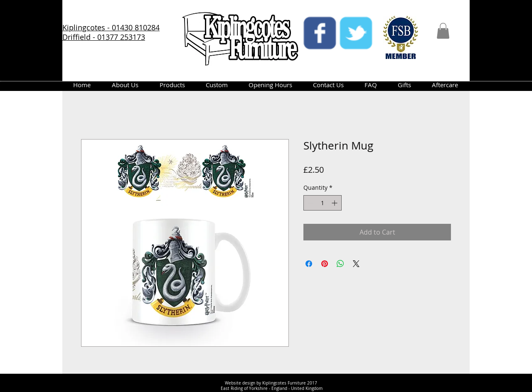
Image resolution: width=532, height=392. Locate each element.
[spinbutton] (323, 203)
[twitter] (356, 33)
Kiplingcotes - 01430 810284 (111, 27)
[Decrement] (310, 203)
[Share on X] (356, 264)
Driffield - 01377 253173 (104, 37)
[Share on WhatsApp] (340, 264)
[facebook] (320, 33)
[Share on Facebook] (309, 264)
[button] (443, 31)
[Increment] (335, 203)
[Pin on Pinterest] (325, 264)
